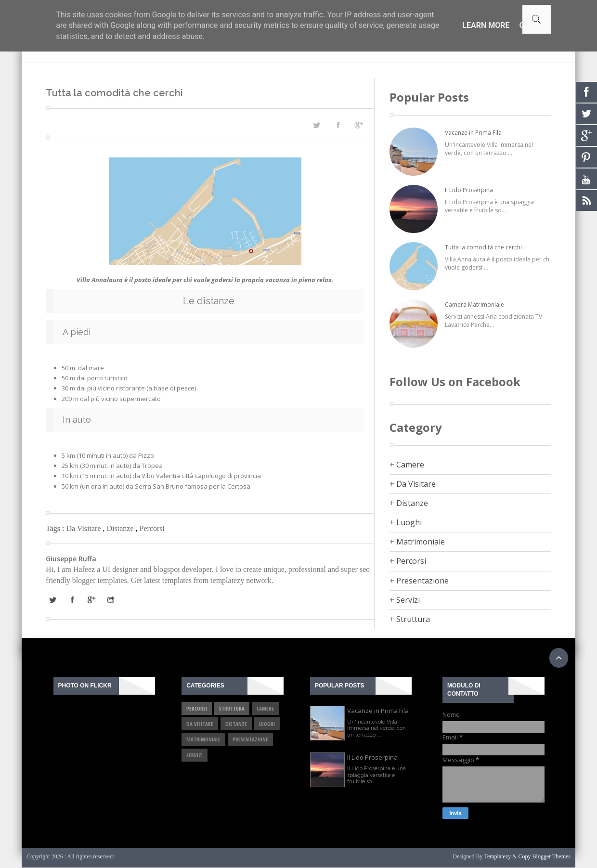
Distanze (121, 528)
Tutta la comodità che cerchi (483, 247)
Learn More (486, 25)
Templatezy (497, 856)
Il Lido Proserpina (469, 190)
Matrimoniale (421, 542)
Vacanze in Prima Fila (473, 133)
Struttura (413, 619)
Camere (410, 465)
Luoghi (409, 522)
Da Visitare (84, 528)
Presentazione (422, 581)
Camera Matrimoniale (474, 304)
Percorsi (152, 528)
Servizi (408, 600)
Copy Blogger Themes (545, 856)
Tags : (56, 528)
